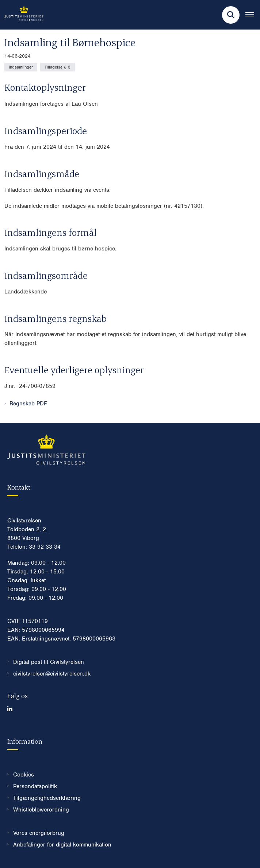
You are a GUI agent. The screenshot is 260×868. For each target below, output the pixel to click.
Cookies (24, 775)
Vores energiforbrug (39, 833)
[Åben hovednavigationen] (253, 15)
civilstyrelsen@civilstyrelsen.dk (52, 674)
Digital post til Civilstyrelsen (49, 662)
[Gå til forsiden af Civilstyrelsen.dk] (22, 15)
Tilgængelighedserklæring (47, 798)
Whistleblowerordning (41, 810)
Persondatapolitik (35, 786)
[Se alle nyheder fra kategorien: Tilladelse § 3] (58, 67)
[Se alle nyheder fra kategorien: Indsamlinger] (21, 67)
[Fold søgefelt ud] (231, 15)
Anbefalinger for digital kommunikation (62, 845)
